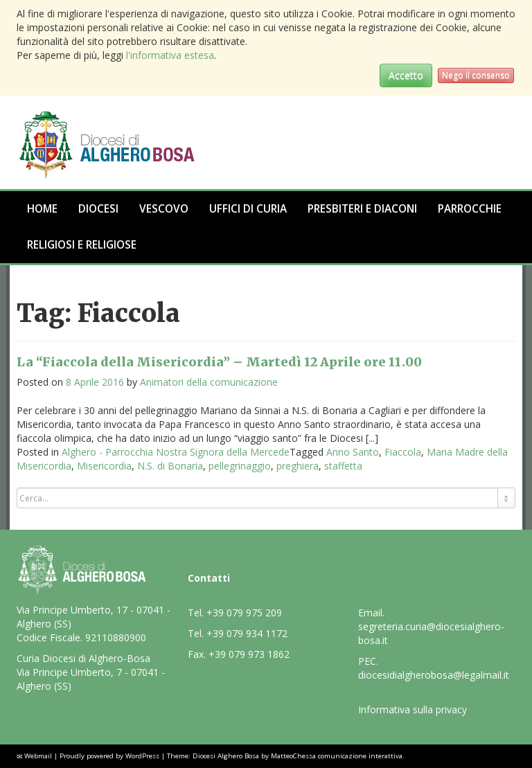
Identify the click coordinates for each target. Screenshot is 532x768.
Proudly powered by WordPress (109, 756)
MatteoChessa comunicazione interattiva (337, 756)
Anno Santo (353, 452)
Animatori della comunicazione (209, 382)
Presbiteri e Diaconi (362, 209)
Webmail (38, 756)
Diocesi (98, 209)
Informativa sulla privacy (413, 709)
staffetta (343, 466)
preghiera (298, 466)
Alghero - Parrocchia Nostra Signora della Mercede (176, 452)
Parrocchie (470, 209)
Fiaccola (403, 452)
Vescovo (164, 209)
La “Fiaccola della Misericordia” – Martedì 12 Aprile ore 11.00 (219, 362)
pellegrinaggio (240, 466)
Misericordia (104, 466)
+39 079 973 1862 (249, 654)
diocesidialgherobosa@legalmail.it (434, 675)
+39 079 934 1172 (247, 633)
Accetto (406, 75)
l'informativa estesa (170, 55)
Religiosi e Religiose (82, 245)
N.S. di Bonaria (170, 466)
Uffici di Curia (248, 209)
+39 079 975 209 (244, 613)
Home (42, 209)
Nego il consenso (476, 75)
